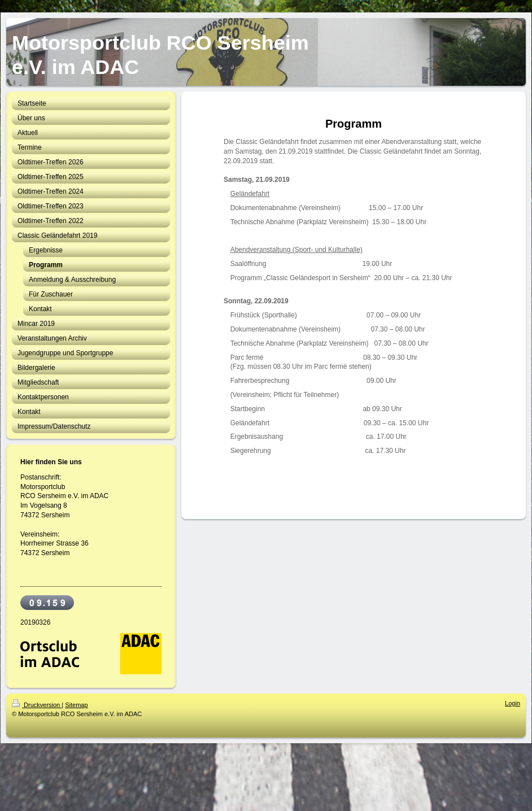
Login (513, 703)
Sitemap (76, 705)
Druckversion (37, 705)
